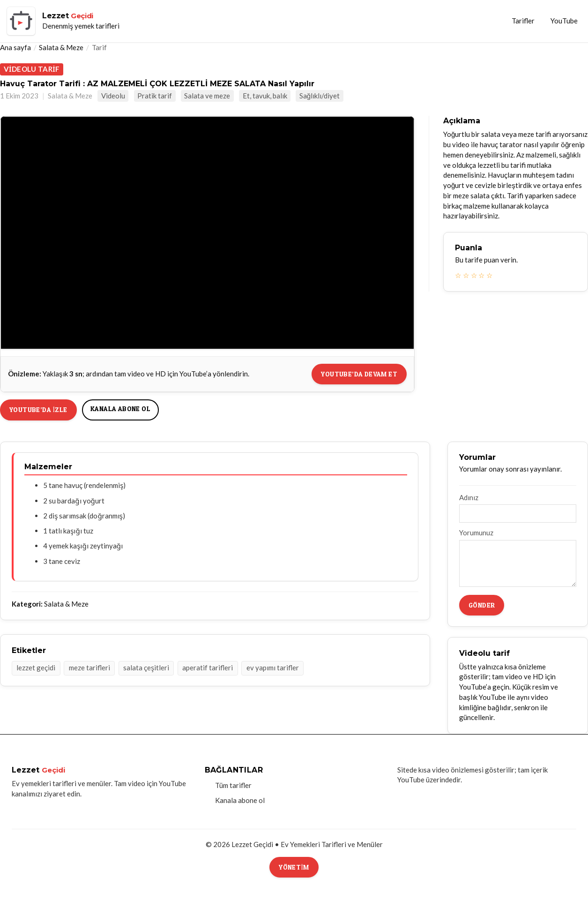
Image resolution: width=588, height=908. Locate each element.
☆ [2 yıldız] (466, 275)
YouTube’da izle (38, 409)
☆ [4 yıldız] (481, 275)
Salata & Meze (61, 47)
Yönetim (294, 867)
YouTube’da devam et (359, 374)
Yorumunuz (476, 533)
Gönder (482, 605)
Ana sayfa (15, 47)
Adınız (469, 497)
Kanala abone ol (120, 409)
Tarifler (523, 21)
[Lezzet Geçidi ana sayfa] (63, 21)
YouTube (564, 21)
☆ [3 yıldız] (474, 275)
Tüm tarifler (233, 785)
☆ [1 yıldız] (458, 275)
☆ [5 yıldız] (489, 275)
